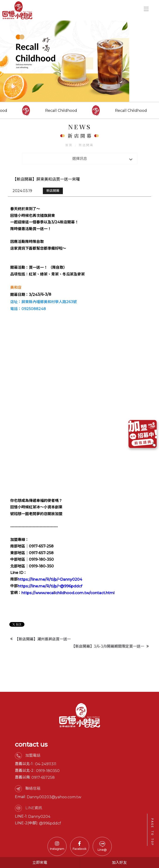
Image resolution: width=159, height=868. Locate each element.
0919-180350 (48, 792)
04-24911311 (46, 785)
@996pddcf (50, 844)
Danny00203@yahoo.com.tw (54, 818)
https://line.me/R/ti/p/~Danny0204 (50, 591)
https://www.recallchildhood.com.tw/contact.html (68, 605)
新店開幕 (86, 155)
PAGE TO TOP (152, 832)
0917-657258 (43, 798)
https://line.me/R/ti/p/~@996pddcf (50, 598)
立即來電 (40, 863)
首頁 (69, 155)
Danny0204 (39, 837)
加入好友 (119, 863)
